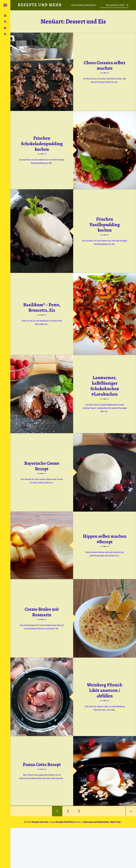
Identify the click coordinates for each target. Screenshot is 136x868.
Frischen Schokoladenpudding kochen (42, 144)
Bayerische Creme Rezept (42, 466)
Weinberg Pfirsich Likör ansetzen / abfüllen (105, 690)
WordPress (69, 822)
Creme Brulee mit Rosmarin (42, 612)
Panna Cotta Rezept (42, 764)
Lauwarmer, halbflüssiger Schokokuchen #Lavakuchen (105, 386)
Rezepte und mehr (40, 822)
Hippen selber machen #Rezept (105, 539)
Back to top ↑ (116, 822)
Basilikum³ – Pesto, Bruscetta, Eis (42, 307)
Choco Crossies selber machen (105, 65)
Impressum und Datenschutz (96, 822)
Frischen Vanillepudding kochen (105, 225)
